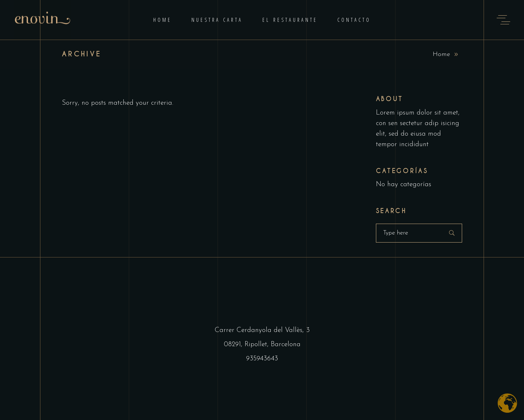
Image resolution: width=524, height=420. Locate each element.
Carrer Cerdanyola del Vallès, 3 (262, 330)
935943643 (262, 359)
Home (441, 54)
